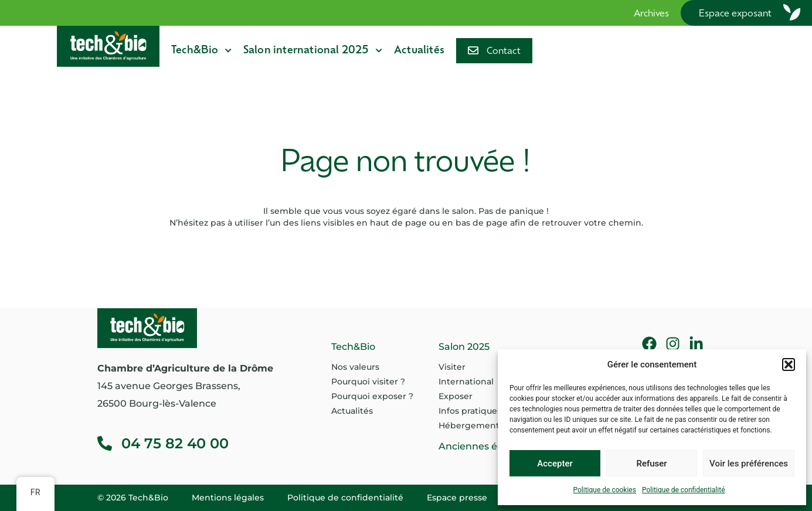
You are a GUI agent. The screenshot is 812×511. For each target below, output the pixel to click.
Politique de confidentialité (684, 490)
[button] (789, 364)
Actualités (419, 51)
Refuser (651, 464)
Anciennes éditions (484, 446)
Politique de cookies (605, 490)
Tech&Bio (201, 50)
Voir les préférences (749, 464)
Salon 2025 (464, 347)
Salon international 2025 (313, 50)
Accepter (555, 464)
